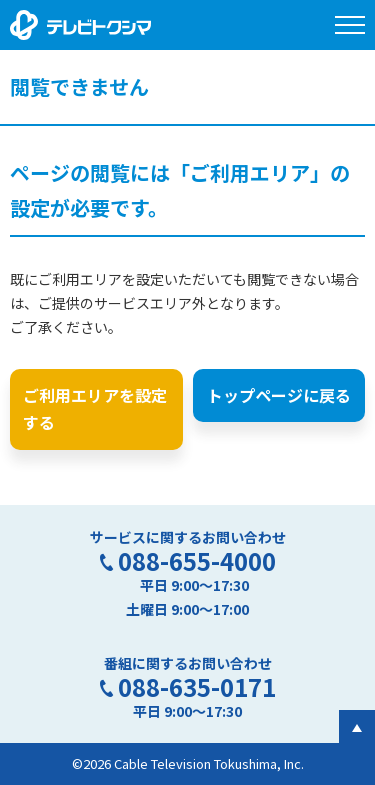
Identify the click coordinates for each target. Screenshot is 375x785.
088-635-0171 (197, 686)
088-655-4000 (197, 560)
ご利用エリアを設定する (95, 408)
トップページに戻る (279, 395)
